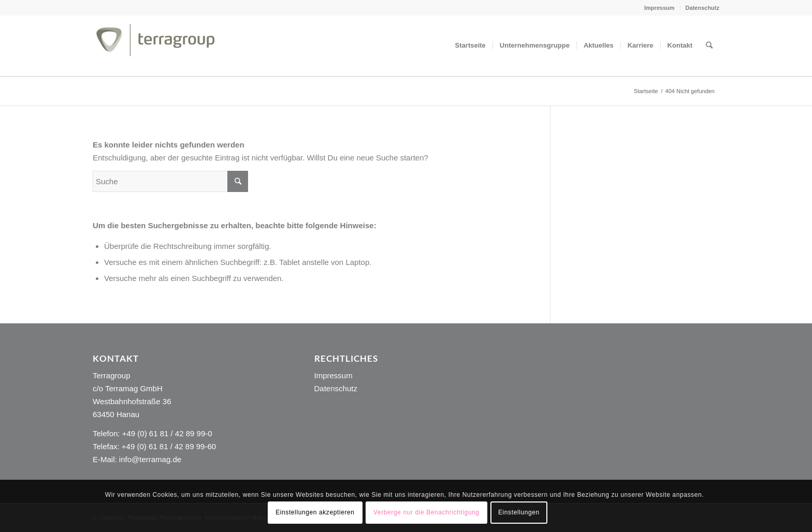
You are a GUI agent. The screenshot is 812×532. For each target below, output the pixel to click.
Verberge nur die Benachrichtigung (426, 512)
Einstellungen (519, 512)
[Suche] (709, 46)
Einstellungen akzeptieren (315, 512)
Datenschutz (702, 8)
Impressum (659, 8)
